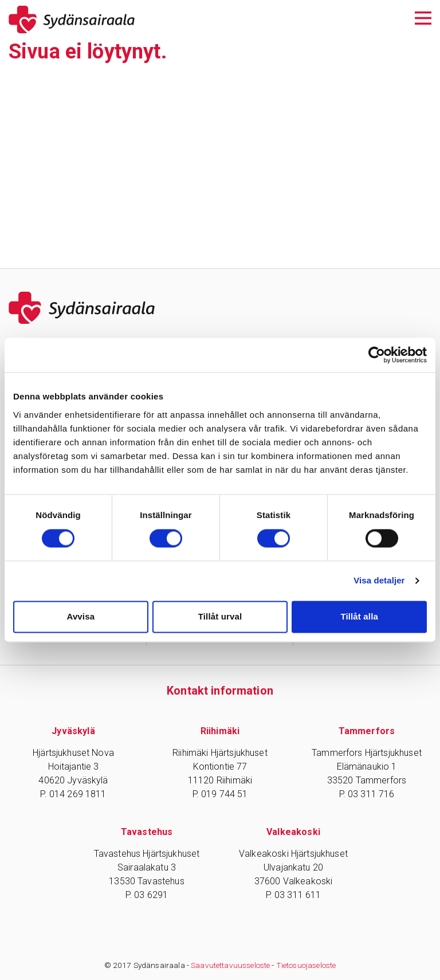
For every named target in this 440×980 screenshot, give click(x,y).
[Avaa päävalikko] (423, 17)
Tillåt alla (359, 616)
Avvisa (80, 616)
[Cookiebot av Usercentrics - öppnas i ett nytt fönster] (377, 355)
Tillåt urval (220, 616)
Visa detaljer (379, 581)
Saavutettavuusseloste (230, 965)
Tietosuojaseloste (306, 965)
